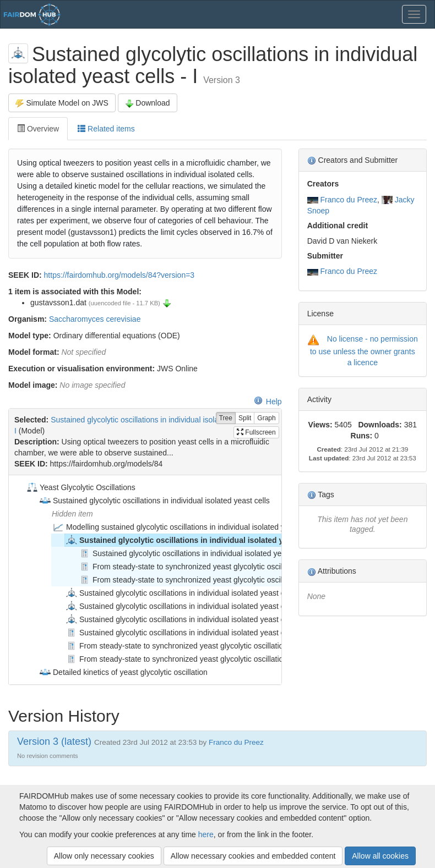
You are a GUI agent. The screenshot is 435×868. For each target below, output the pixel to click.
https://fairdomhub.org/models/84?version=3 (119, 275)
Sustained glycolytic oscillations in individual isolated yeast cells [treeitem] (154, 501)
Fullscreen (256, 432)
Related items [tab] (106, 129)
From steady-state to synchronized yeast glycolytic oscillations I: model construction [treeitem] (228, 567)
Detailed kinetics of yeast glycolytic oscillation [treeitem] (123, 672)
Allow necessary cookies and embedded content (253, 856)
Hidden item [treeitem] (72, 514)
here (206, 834)
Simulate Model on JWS (62, 103)
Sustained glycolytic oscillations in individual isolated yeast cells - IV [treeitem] (187, 619)
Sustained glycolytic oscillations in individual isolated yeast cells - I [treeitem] (196, 540)
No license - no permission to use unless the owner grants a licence (364, 350)
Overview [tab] (38, 129)
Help (268, 402)
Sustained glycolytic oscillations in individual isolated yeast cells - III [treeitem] (187, 606)
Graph (266, 418)
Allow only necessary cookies (104, 856)
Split (245, 418)
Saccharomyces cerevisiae (95, 319)
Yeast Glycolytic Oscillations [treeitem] (80, 487)
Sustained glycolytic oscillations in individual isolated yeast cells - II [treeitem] (186, 593)
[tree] (145, 580)
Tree (226, 418)
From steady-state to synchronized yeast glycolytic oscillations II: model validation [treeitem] (225, 580)
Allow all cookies (380, 856)
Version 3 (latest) (54, 741)
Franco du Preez (349, 200)
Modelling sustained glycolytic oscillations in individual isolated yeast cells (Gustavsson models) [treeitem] (222, 527)
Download (148, 103)
